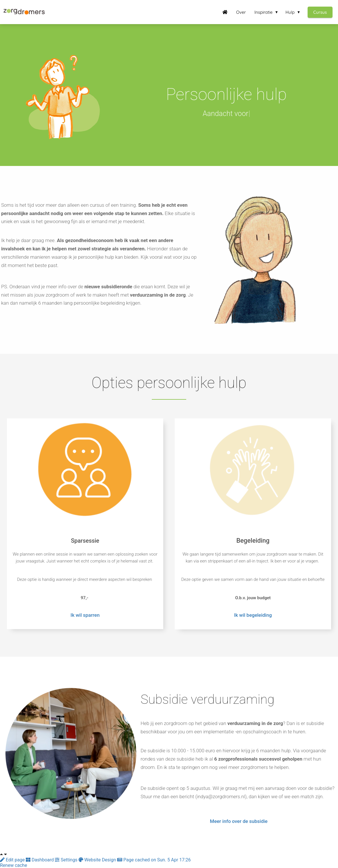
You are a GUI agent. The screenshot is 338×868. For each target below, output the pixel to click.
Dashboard (40, 860)
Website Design (98, 860)
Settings (67, 860)
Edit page (13, 860)
